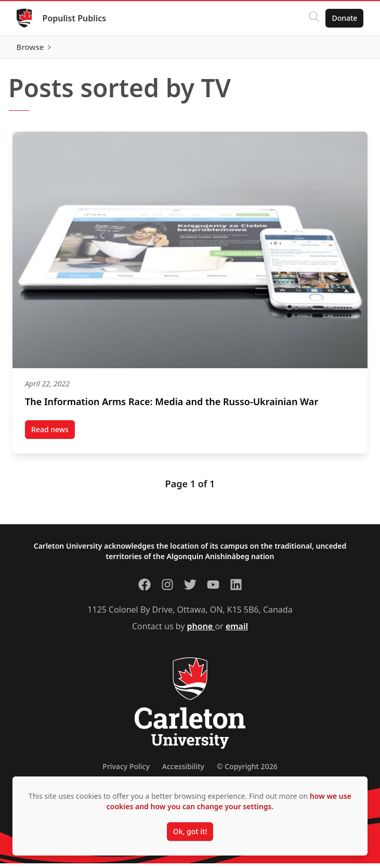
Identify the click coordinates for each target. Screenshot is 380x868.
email (237, 631)
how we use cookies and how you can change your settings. (229, 801)
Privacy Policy (126, 771)
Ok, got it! (190, 831)
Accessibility (183, 771)
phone (201, 631)
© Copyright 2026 (247, 771)
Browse (343, 49)
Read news (53, 436)
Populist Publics (75, 18)
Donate (344, 18)
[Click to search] (314, 18)
